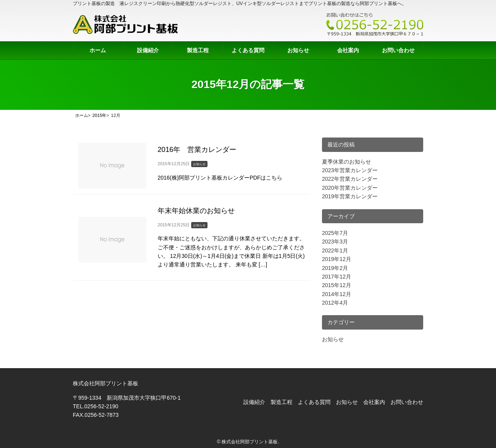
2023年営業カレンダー (350, 170)
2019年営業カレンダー (350, 196)
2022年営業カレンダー (350, 179)
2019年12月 (337, 259)
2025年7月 (335, 233)
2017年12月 (337, 277)
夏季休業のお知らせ (346, 162)
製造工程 (198, 50)
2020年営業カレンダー (350, 188)
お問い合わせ (398, 50)
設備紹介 (148, 50)
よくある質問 (248, 50)
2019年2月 (335, 268)
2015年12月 (337, 285)
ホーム (98, 50)
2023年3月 (335, 242)
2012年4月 (335, 303)
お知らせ (298, 50)
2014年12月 (337, 294)
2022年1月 (335, 250)
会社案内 (348, 50)
